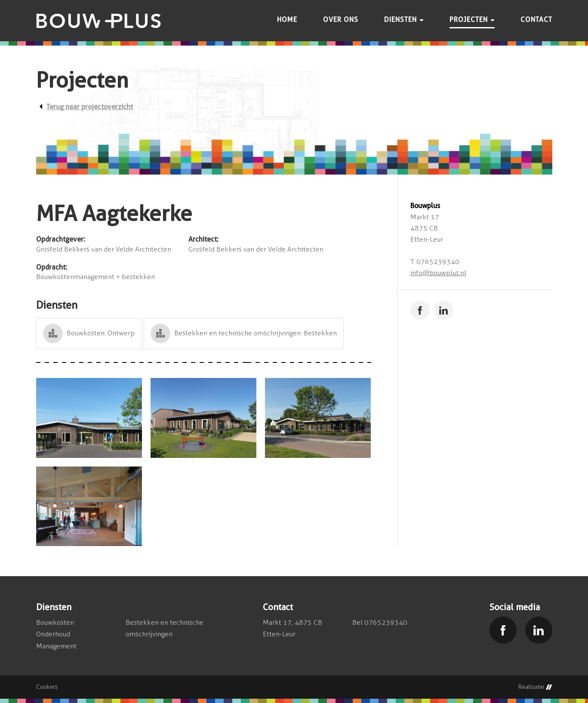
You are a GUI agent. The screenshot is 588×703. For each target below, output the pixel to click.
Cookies (47, 687)
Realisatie (535, 687)
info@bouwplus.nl (438, 273)
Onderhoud (53, 634)
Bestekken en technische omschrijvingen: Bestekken (256, 333)
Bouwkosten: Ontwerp (101, 333)
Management (56, 646)
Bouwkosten (55, 622)
